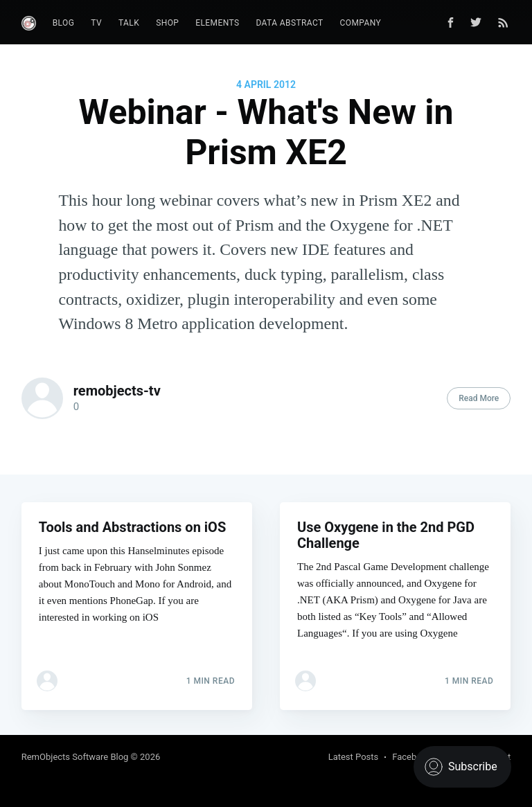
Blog (64, 23)
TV (96, 23)
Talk (129, 23)
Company (361, 23)
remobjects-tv (117, 391)
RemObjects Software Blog (75, 757)
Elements (217, 23)
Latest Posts (354, 757)
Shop (167, 23)
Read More (479, 398)
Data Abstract (289, 23)
